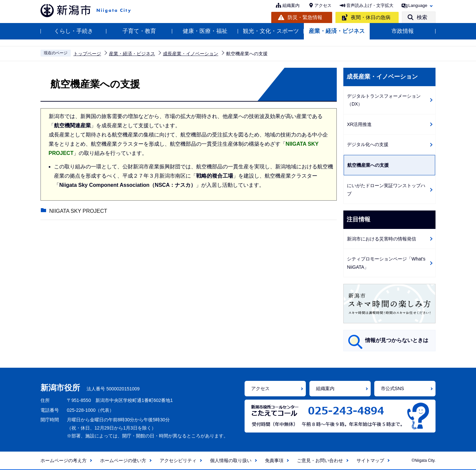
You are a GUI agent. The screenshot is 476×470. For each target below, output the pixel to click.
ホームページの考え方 (64, 460)
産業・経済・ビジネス (337, 31)
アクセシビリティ (178, 460)
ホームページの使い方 (123, 460)
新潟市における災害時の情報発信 (382, 239)
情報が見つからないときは (397, 340)
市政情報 (403, 31)
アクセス (323, 5)
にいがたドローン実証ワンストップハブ (386, 190)
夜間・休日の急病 (371, 17)
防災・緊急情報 (305, 17)
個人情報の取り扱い (231, 460)
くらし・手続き (74, 31)
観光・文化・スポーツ (271, 31)
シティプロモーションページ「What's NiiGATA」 (386, 263)
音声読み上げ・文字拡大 (370, 5)
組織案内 (291, 5)
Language (418, 5)
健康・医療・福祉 (205, 31)
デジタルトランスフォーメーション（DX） (384, 100)
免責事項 (274, 460)
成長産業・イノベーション (191, 54)
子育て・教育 (139, 31)
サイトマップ (370, 460)
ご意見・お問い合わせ (320, 460)
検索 (422, 17)
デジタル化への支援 (368, 144)
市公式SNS (393, 388)
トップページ (87, 54)
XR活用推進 (359, 124)
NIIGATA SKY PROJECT (78, 211)
